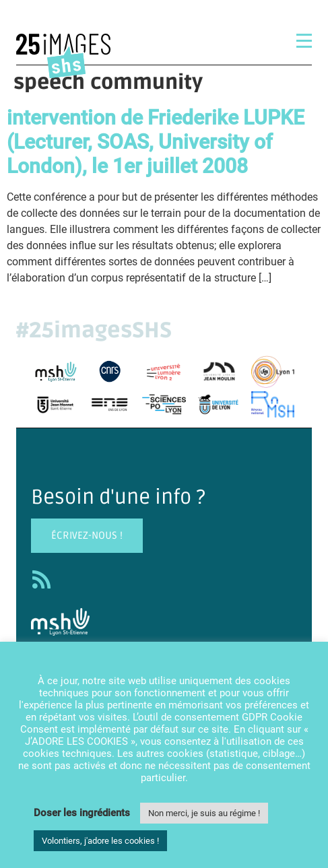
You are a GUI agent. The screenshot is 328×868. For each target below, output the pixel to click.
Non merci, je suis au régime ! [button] (204, 813)
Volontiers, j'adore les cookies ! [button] (100, 841)
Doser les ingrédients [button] (82, 813)
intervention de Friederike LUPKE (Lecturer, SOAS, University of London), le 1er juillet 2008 (156, 142)
